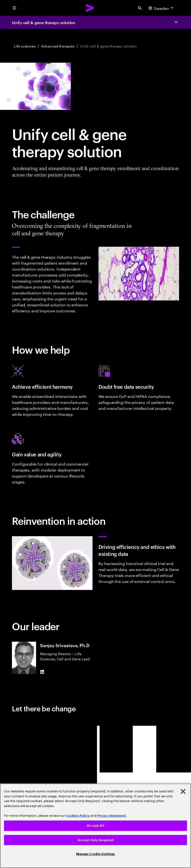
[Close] (183, 791)
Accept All (95, 826)
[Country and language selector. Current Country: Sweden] (162, 8)
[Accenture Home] (90, 8)
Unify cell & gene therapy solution (44, 22)
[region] (95, 826)
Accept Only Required (96, 840)
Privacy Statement (111, 816)
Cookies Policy (78, 816)
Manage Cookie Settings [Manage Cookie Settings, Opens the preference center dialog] (96, 854)
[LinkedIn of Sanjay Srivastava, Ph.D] (42, 672)
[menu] (14, 8)
